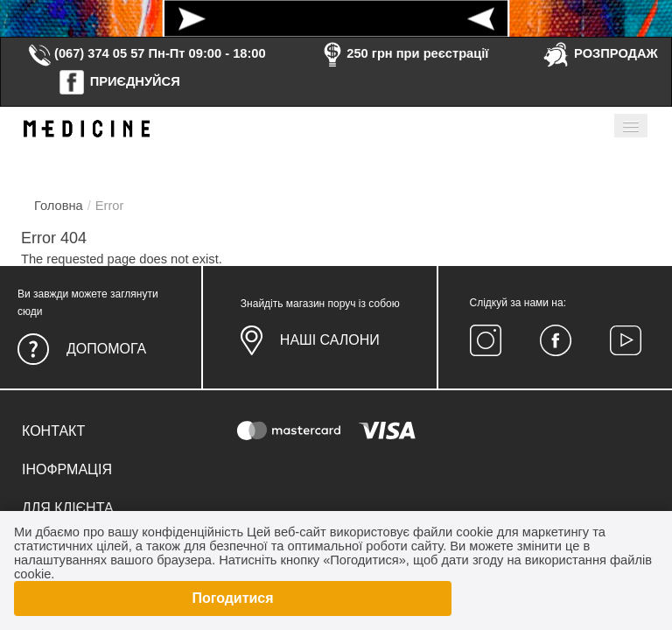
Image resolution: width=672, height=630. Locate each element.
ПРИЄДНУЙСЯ (119, 81)
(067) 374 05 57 (86, 53)
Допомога (106, 349)
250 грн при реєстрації (403, 53)
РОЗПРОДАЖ (600, 53)
